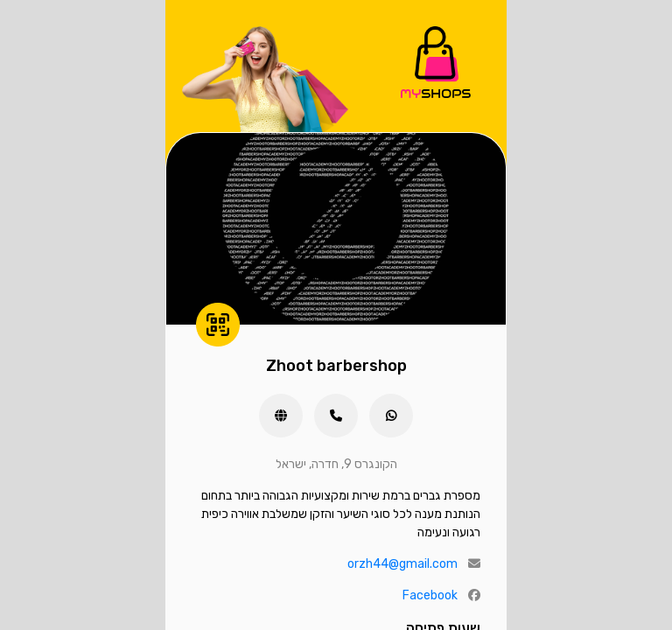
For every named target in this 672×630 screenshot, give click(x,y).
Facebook (430, 595)
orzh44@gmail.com (402, 564)
